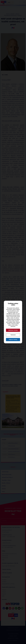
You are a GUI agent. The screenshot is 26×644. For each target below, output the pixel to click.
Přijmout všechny (13, 340)
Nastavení (13, 335)
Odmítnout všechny (13, 330)
